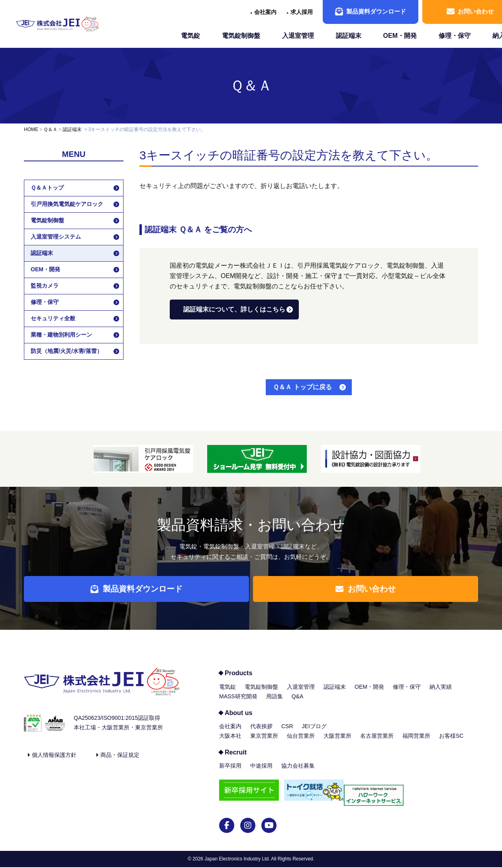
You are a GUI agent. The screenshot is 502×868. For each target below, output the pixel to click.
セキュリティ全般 (53, 318)
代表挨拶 (261, 732)
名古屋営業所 (377, 742)
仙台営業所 (301, 742)
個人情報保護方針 (54, 761)
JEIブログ (314, 732)
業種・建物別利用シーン (61, 335)
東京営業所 (264, 742)
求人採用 (302, 12)
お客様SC (451, 742)
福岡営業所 (416, 742)
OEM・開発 (400, 36)
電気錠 (190, 36)
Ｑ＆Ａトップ (47, 188)
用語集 (275, 702)
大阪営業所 (337, 742)
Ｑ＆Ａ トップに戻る (302, 387)
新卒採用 (230, 772)
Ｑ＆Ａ (251, 85)
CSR (287, 732)
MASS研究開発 (238, 702)
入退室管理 (298, 36)
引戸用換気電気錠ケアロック (67, 204)
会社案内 (265, 12)
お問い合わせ (370, 592)
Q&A (298, 702)
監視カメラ (45, 286)
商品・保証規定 (120, 761)
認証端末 (349, 36)
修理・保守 (455, 36)
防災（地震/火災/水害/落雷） (67, 351)
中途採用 (261, 772)
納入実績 (441, 693)
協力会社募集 (298, 772)
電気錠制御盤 (241, 36)
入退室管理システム (56, 237)
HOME (31, 129)
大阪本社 (230, 742)
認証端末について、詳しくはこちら (234, 309)
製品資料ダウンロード (371, 12)
